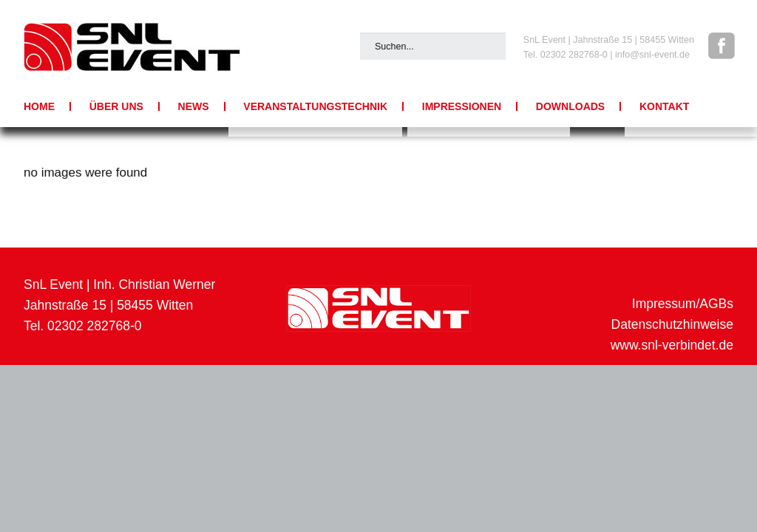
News (194, 106)
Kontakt (664, 106)
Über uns (116, 106)
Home (39, 106)
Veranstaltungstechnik (315, 106)
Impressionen (462, 106)
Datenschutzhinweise (672, 324)
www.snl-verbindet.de (672, 345)
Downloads (570, 106)
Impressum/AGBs (683, 304)
